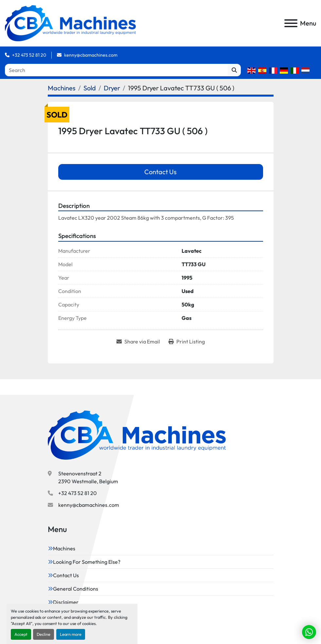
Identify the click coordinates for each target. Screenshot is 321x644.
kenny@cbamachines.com (91, 55)
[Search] (116, 70)
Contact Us (160, 172)
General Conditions (76, 589)
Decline (44, 634)
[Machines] (62, 88)
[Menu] (291, 23)
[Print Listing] (187, 341)
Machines (64, 548)
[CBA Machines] (137, 434)
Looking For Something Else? (87, 562)
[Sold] (90, 88)
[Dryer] (112, 88)
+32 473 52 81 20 (29, 55)
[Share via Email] (138, 341)
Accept (21, 634)
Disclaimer (66, 602)
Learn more (71, 634)
